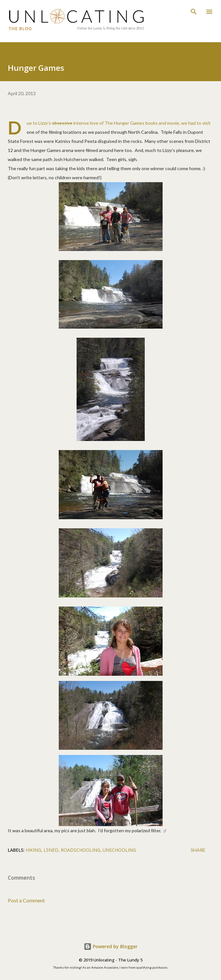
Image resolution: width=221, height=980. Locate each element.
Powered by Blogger (111, 946)
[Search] (194, 12)
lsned (51, 850)
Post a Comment (26, 900)
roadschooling (80, 850)
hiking (33, 850)
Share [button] (198, 850)
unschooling (119, 850)
